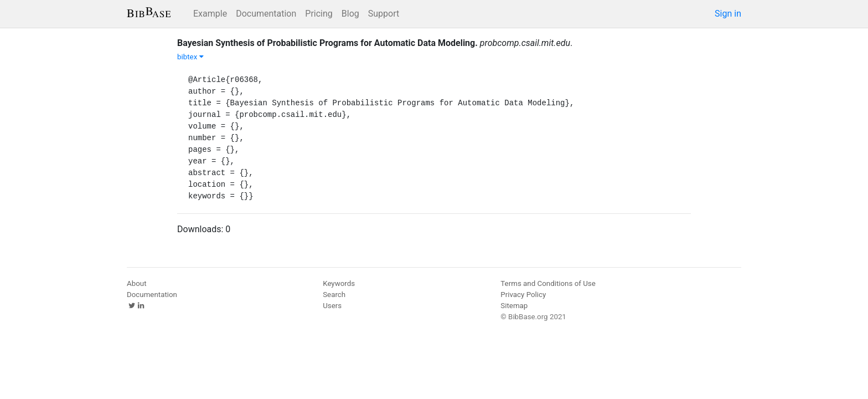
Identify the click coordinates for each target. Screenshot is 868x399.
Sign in (728, 14)
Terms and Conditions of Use (548, 283)
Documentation (266, 14)
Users (332, 306)
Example (210, 14)
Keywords (339, 283)
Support (384, 14)
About (137, 283)
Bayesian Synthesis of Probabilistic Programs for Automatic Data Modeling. (327, 43)
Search (334, 295)
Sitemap (514, 306)
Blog (350, 14)
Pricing (319, 14)
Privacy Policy (523, 295)
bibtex (190, 57)
